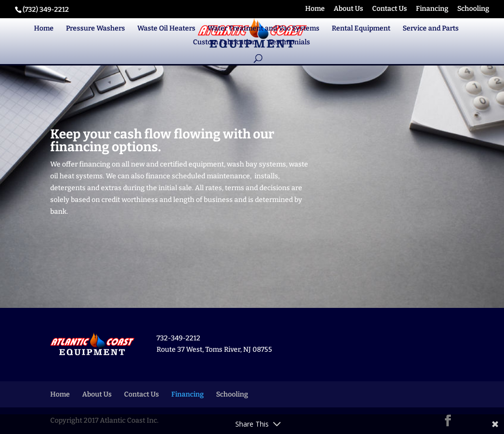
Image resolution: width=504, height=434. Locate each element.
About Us (348, 9)
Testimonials (289, 43)
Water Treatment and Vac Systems (264, 29)
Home (315, 9)
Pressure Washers (95, 29)
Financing (432, 9)
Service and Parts (431, 29)
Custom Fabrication (225, 43)
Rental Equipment (361, 29)
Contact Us (390, 9)
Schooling (473, 9)
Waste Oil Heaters (166, 29)
